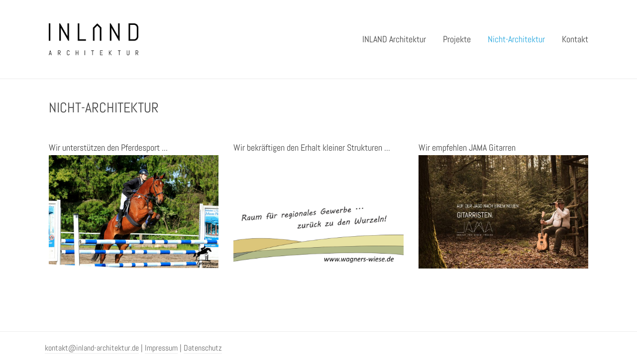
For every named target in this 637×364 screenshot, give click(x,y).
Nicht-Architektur (516, 39)
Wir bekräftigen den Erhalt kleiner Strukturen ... (312, 147)
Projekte (457, 39)
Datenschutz (203, 348)
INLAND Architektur (394, 39)
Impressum (161, 348)
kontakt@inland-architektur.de (92, 348)
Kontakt (575, 39)
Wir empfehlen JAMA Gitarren (467, 147)
